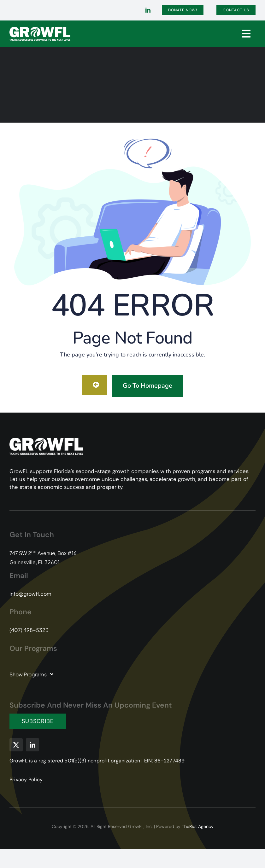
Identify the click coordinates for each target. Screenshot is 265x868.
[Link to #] (246, 34)
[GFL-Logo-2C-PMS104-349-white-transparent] (40, 29)
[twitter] (16, 745)
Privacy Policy (26, 780)
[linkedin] (148, 10)
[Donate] (183, 10)
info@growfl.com (30, 594)
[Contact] (236, 10)
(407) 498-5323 (29, 630)
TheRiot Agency (198, 826)
